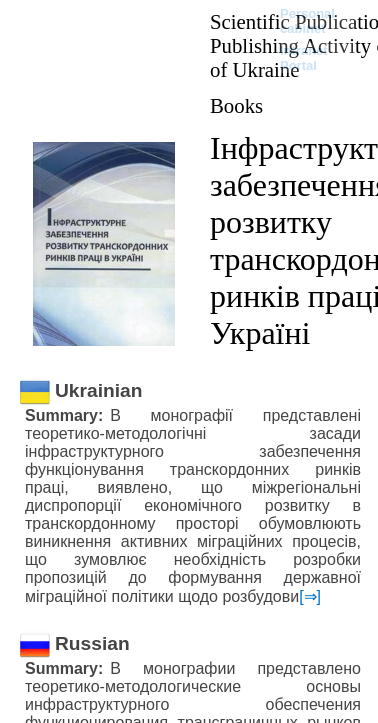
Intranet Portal (304, 58)
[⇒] (310, 596)
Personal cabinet (307, 21)
